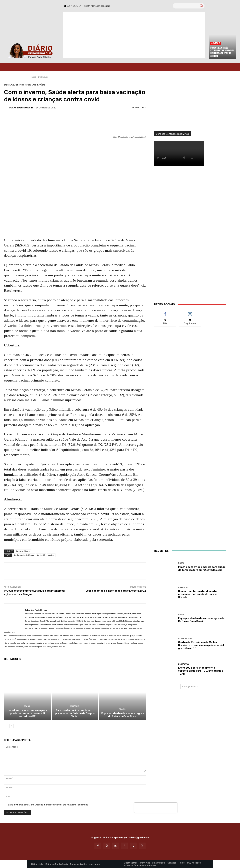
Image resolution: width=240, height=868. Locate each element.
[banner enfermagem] (190, 431)
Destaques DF (185, 638)
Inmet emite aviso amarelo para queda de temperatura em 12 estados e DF (27, 713)
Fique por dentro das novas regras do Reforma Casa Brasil (123, 715)
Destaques (43, 77)
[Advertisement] (134, 35)
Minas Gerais (28, 85)
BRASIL (27, 706)
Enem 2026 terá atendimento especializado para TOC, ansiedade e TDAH (201, 671)
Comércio (216, 43)
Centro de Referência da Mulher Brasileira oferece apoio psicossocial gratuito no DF (201, 645)
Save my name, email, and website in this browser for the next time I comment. (48, 805)
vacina (51, 555)
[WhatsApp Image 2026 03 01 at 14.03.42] (190, 238)
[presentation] (156, 808)
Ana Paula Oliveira (23, 108)
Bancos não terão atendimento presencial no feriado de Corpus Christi (222, 52)
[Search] (201, 6)
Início (33, 77)
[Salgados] (190, 401)
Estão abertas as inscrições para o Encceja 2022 (116, 591)
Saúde (41, 85)
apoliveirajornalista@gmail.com (131, 837)
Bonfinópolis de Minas (24, 555)
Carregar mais (190, 687)
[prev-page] (6, 726)
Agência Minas (23, 551)
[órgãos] (190, 107)
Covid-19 (41, 555)
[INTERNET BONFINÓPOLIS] (190, 504)
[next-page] (11, 726)
